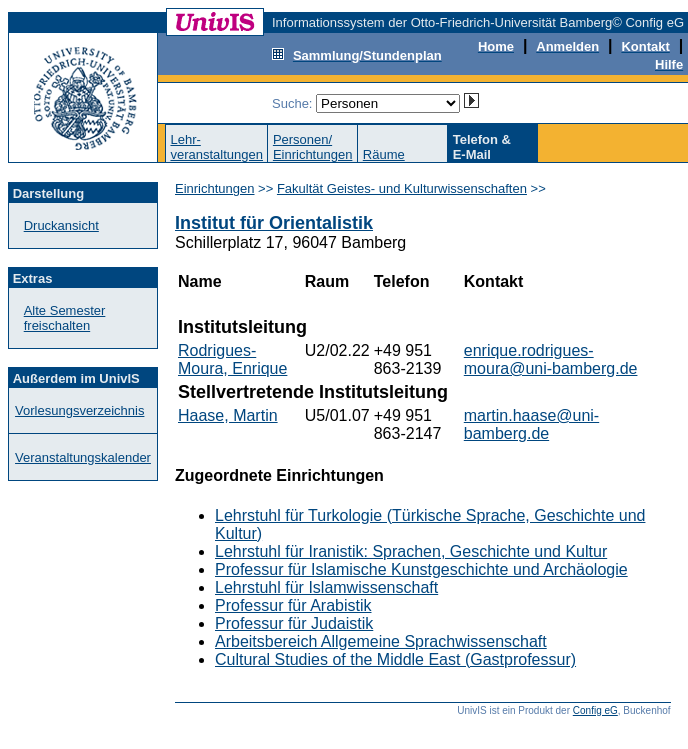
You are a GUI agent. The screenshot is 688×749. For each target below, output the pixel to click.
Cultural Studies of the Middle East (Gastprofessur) (395, 659)
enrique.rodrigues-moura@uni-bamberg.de (551, 359)
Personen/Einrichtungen (313, 147)
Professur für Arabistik (293, 605)
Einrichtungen (215, 188)
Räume (384, 154)
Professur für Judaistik (294, 623)
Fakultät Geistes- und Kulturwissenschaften (402, 188)
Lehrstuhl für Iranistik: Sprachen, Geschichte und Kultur (411, 551)
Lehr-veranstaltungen (216, 147)
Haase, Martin (228, 415)
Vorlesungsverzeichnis (79, 410)
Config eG (595, 710)
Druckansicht (61, 225)
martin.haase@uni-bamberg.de (531, 424)
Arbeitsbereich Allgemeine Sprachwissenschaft (381, 641)
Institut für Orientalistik (274, 223)
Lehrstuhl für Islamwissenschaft (326, 587)
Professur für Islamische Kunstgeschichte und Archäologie (421, 569)
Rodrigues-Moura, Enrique (232, 359)
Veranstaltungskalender (83, 457)
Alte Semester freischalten (65, 318)
